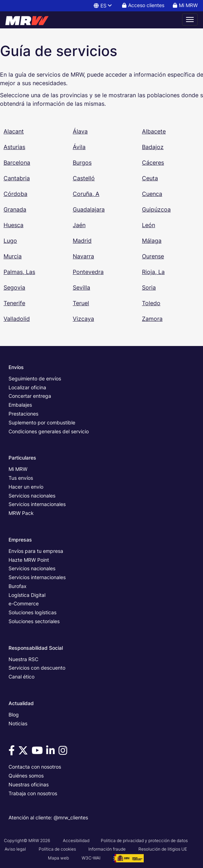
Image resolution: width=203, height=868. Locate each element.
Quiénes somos (26, 776)
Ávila (79, 147)
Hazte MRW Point (29, 560)
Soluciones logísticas (32, 612)
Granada (15, 209)
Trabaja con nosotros (33, 793)
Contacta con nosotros (35, 767)
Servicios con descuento (37, 668)
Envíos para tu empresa (36, 551)
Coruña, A (86, 194)
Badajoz (153, 147)
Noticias (18, 723)
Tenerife (14, 303)
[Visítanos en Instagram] (64, 752)
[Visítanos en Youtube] (38, 752)
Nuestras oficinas (29, 784)
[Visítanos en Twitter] (24, 752)
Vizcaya (83, 319)
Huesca (13, 225)
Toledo (151, 303)
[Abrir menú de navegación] (190, 20)
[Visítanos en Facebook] (13, 752)
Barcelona (17, 163)
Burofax (18, 586)
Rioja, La (153, 272)
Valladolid (17, 319)
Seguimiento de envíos (35, 378)
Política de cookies (57, 849)
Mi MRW (18, 469)
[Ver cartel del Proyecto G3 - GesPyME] (128, 858)
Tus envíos (21, 478)
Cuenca (152, 194)
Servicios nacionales (32, 496)
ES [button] (103, 6)
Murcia (13, 256)
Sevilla (81, 287)
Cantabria (17, 178)
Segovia (14, 287)
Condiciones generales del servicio (49, 431)
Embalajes (20, 405)
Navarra (83, 256)
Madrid (82, 241)
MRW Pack (21, 513)
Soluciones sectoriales (34, 621)
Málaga (152, 241)
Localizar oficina (27, 387)
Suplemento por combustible (42, 422)
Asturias (14, 147)
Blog (14, 715)
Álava (80, 131)
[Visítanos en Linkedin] (52, 752)
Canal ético (21, 677)
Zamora (152, 319)
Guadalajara (89, 209)
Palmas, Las (19, 272)
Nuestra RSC (23, 659)
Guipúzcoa (156, 209)
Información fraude (107, 849)
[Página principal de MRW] (30, 20)
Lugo (10, 241)
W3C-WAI (91, 858)
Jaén (79, 225)
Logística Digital (27, 595)
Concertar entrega (30, 396)
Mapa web (58, 858)
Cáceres (153, 163)
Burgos (82, 163)
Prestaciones (23, 414)
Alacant (14, 131)
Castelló (84, 178)
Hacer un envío (26, 487)
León (149, 225)
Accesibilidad (76, 840)
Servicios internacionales (37, 504)
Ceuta (150, 178)
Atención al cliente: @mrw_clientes (48, 817)
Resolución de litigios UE (163, 849)
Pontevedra (88, 272)
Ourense (153, 256)
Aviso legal (15, 849)
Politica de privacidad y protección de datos (144, 840)
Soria (149, 287)
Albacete (154, 131)
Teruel (81, 303)
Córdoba (15, 194)
